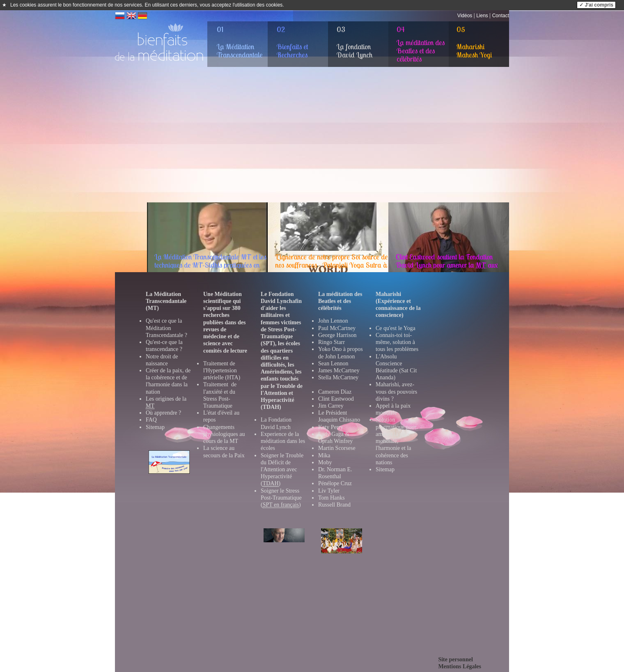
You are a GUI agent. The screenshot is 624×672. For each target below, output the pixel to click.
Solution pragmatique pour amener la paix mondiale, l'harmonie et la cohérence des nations (396, 441)
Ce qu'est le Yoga (396, 328)
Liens (482, 16)
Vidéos (465, 16)
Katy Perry (331, 427)
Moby (325, 462)
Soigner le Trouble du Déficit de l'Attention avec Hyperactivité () (282, 470)
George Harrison (337, 335)
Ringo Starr (331, 342)
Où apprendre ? (163, 413)
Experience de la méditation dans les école (283, 441)
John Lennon (333, 321)
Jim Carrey (331, 406)
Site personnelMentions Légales (460, 663)
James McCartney (339, 370)
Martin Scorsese (337, 448)
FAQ (151, 420)
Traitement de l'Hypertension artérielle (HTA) (222, 370)
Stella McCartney (338, 377)
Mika (324, 455)
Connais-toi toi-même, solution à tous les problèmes (397, 342)
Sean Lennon (333, 364)
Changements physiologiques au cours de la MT (224, 434)
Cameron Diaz (335, 392)
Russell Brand (334, 505)
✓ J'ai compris (596, 5)
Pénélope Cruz (335, 483)
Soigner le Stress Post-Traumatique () (281, 498)
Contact (501, 16)
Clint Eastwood (336, 399)
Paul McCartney (337, 328)
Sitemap (155, 427)
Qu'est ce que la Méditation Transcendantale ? (166, 328)
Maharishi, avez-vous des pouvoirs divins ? (396, 391)
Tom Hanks (331, 498)
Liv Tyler (329, 491)
